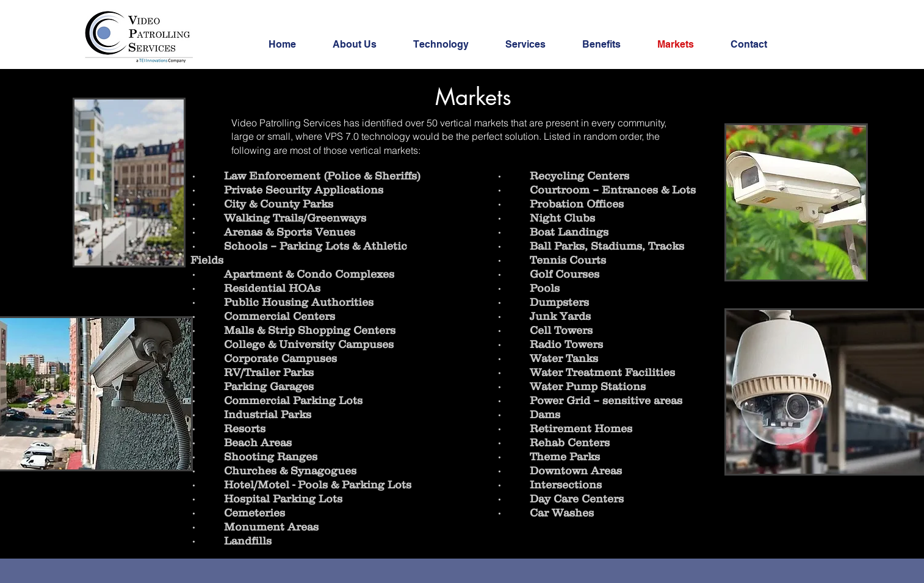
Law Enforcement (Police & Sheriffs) (322, 176)
